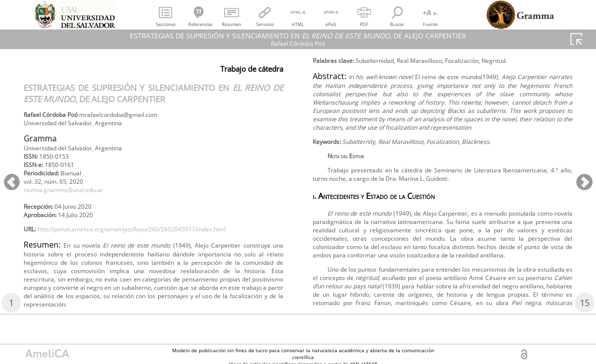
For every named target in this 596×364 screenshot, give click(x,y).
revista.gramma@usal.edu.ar (71, 199)
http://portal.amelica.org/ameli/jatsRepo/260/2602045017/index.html (153, 243)
